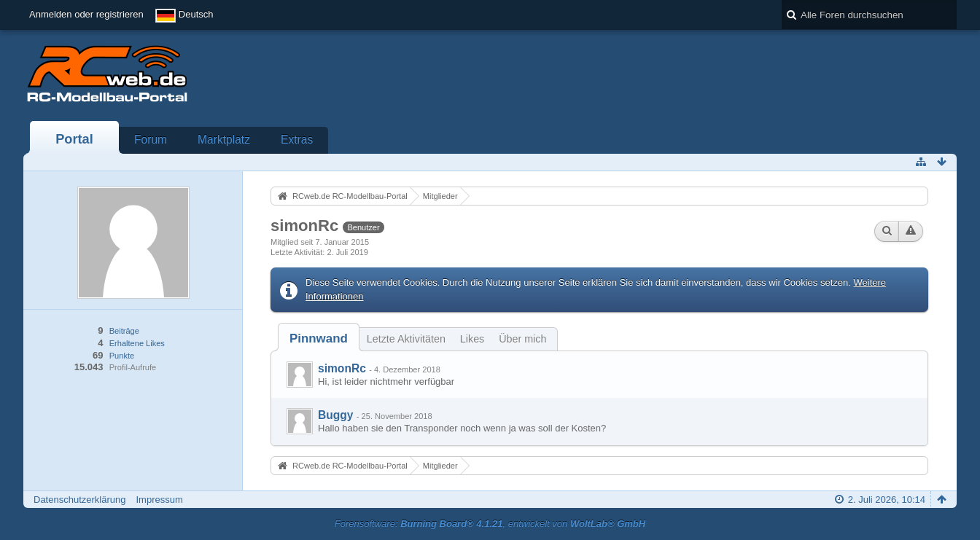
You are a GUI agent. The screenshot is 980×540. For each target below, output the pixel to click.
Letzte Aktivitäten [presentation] (406, 339)
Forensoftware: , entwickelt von (490, 524)
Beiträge (124, 331)
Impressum (159, 500)
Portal (74, 139)
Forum (151, 140)
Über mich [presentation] (522, 339)
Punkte (122, 356)
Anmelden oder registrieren (86, 14)
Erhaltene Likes (137, 343)
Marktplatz (224, 140)
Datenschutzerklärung (79, 500)
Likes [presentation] (472, 339)
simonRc (342, 368)
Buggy (336, 415)
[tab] (319, 339)
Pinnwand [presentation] (319, 339)
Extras (297, 140)
